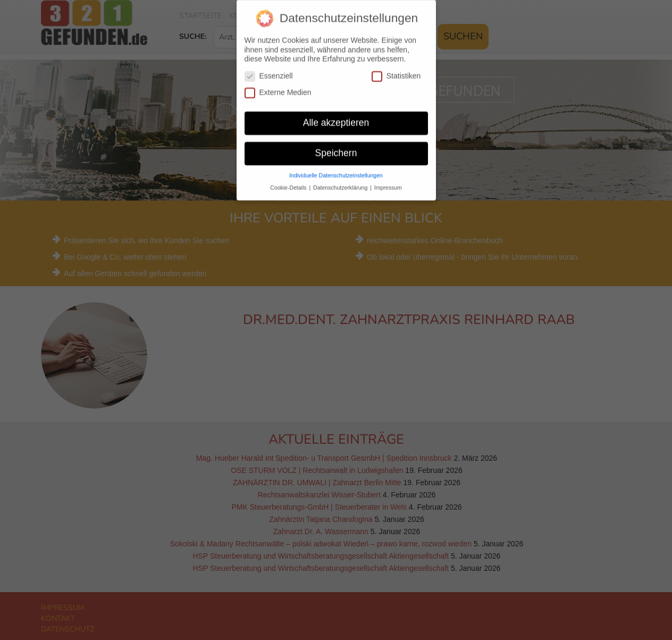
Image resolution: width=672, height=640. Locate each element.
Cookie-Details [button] (289, 180)
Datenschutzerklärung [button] (341, 180)
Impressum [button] (388, 180)
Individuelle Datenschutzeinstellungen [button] (336, 168)
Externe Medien (278, 85)
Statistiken (396, 68)
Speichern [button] (336, 145)
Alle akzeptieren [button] (336, 115)
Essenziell (269, 68)
